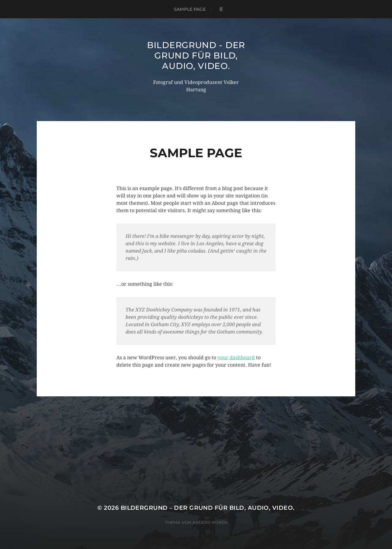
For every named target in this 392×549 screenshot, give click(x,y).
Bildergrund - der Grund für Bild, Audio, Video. (196, 55)
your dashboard (236, 358)
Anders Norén (210, 522)
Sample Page (190, 9)
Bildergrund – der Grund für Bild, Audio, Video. (208, 508)
